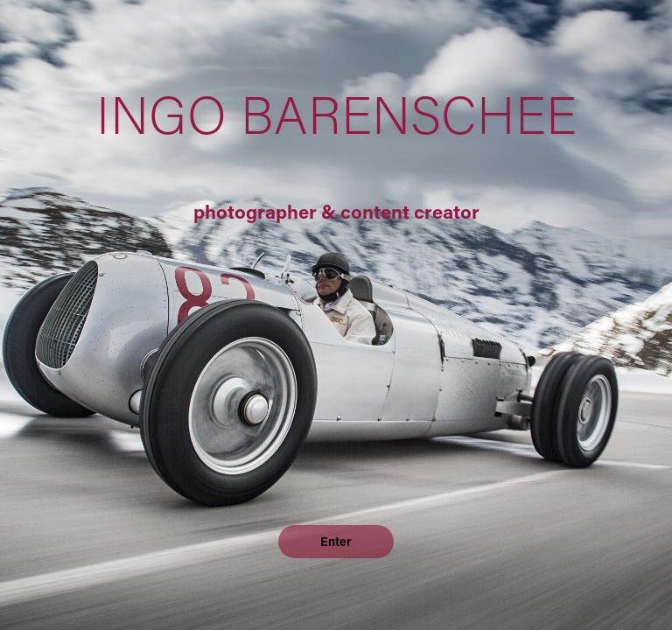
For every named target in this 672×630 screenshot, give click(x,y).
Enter (336, 541)
